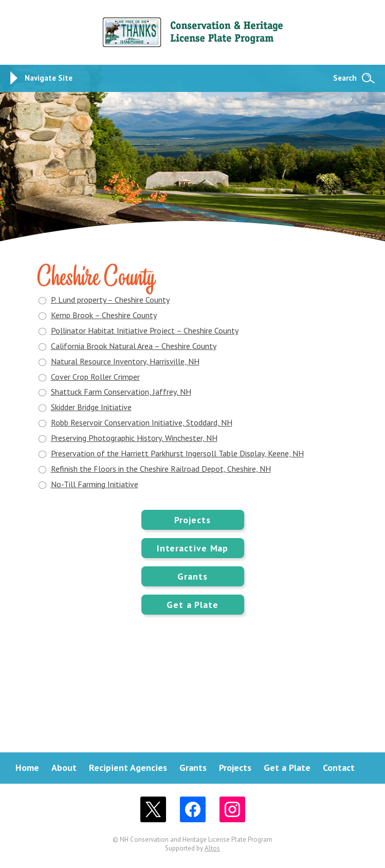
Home (27, 768)
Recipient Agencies (128, 768)
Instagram (232, 809)
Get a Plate (192, 605)
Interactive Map (193, 548)
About (64, 768)
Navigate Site (49, 78)
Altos (212, 848)
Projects (192, 520)
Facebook (193, 809)
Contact (339, 768)
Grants (192, 576)
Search (345, 78)
